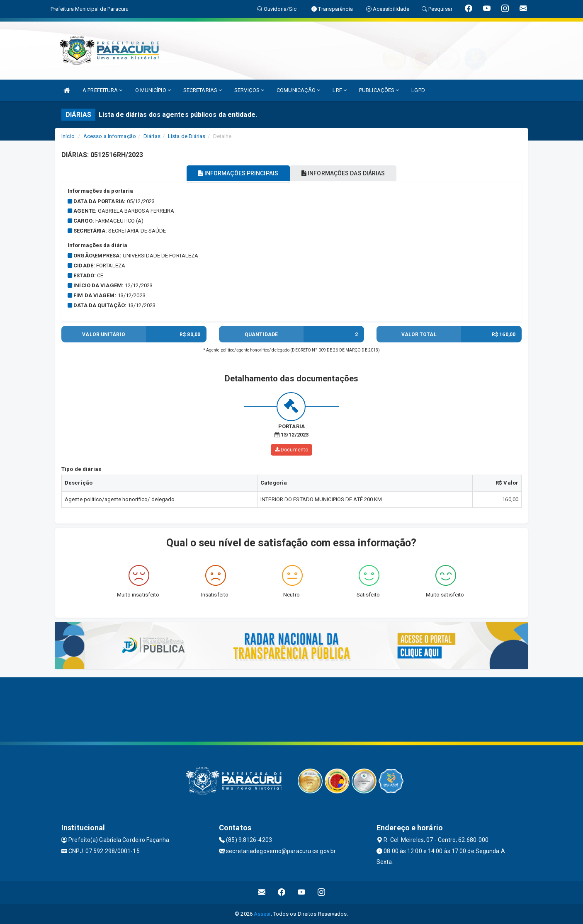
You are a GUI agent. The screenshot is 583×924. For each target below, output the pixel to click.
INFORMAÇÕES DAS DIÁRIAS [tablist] (349, 173)
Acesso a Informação (110, 136)
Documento (291, 449)
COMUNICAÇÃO (298, 90)
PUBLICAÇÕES (379, 90)
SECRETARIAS (203, 90)
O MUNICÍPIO (153, 90)
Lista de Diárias (187, 136)
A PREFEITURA (102, 90)
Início (68, 136)
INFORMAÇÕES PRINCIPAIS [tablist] (232, 173)
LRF (340, 90)
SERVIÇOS (249, 90)
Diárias (152, 136)
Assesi (262, 913)
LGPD (418, 90)
